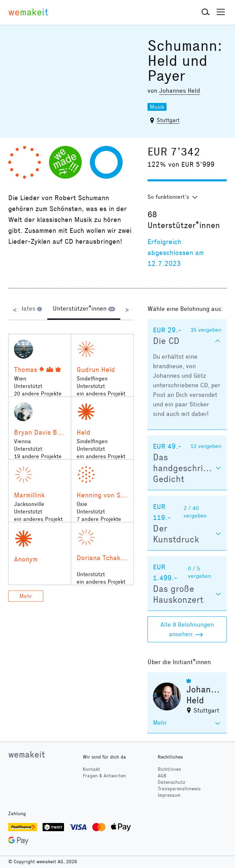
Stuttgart (168, 120)
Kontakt (91, 769)
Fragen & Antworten (104, 776)
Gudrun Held (96, 370)
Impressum (169, 795)
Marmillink (29, 495)
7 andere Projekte (99, 519)
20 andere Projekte (38, 394)
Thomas (26, 370)
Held (84, 432)
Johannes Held (179, 91)
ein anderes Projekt (101, 394)
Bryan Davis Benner (44, 432)
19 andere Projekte (38, 456)
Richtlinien (169, 769)
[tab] (27, 310)
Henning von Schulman (111, 495)
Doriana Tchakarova (107, 558)
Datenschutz (171, 782)
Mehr (26, 596)
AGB (162, 776)
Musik (157, 107)
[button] (206, 12)
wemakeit (27, 754)
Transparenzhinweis (179, 789)
